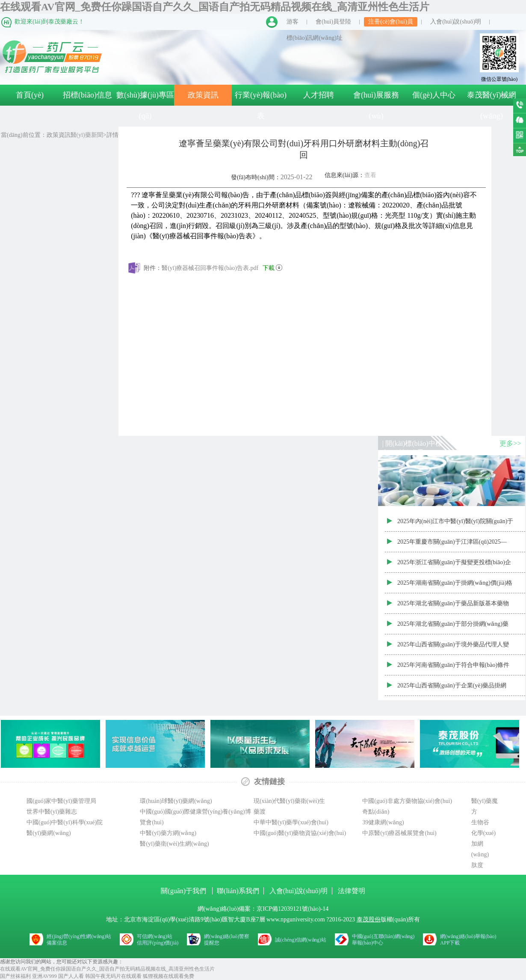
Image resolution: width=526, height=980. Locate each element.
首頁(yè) (30, 95)
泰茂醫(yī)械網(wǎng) (492, 105)
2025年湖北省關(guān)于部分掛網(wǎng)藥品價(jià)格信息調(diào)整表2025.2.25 (453, 628)
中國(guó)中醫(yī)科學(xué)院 (65, 822)
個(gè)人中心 (434, 95)
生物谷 (480, 822)
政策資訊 (203, 95)
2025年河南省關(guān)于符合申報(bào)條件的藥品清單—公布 (453, 669)
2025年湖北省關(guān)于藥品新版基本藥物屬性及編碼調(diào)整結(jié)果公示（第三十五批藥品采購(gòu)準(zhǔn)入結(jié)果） (454, 607)
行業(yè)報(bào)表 (261, 105)
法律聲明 (352, 891)
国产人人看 (71, 976)
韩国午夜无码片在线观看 (113, 976)
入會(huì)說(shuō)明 (456, 22)
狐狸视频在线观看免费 (168, 976)
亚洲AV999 (44, 976)
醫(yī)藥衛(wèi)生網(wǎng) (174, 844)
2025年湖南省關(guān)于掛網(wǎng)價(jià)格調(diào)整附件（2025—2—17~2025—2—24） (455, 586)
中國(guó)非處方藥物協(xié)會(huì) (407, 801)
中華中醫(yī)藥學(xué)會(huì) (291, 822)
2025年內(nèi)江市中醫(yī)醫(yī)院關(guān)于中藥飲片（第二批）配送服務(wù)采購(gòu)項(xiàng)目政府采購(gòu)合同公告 (455, 525)
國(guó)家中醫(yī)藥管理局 (61, 801)
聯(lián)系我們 (238, 891)
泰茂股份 (369, 919)
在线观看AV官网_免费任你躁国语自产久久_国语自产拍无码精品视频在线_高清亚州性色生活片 (215, 7)
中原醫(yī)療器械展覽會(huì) (399, 833)
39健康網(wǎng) (383, 822)
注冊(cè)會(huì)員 (391, 22)
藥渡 (260, 812)
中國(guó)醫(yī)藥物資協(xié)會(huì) (300, 833)
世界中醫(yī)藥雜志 (52, 812)
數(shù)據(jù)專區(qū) (145, 105)
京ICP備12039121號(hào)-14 (293, 909)
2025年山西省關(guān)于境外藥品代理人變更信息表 (453, 648)
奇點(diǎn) (376, 812)
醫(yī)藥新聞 (87, 135)
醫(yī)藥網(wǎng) (49, 833)
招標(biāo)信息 (87, 95)
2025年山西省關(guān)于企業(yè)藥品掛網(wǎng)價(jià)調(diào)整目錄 (452, 689)
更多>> (510, 443)
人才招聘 (319, 95)
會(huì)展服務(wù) (376, 105)
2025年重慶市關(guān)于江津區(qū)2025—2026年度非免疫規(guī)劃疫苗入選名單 (452, 545)
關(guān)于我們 (184, 891)
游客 (293, 22)
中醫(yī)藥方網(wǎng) (168, 833)
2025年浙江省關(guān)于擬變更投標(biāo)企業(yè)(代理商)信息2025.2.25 (454, 566)
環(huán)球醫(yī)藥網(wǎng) (176, 801)
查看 (370, 175)
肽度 (477, 865)
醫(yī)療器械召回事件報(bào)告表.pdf (222, 266)
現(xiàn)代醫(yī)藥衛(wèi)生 (289, 801)
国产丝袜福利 (15, 976)
